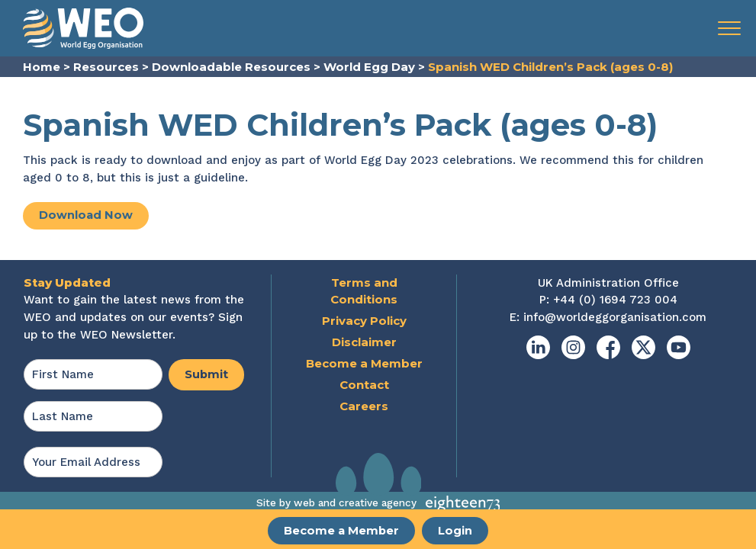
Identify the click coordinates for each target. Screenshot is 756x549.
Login (457, 531)
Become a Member (341, 531)
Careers (364, 407)
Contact (364, 385)
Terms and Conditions (364, 291)
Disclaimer (364, 343)
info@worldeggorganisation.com (615, 318)
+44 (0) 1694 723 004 (615, 300)
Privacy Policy (364, 321)
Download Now (86, 215)
